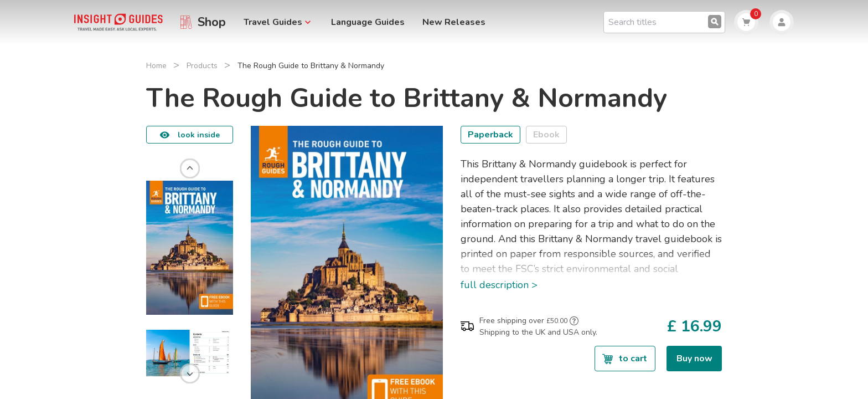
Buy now (694, 359)
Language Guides (368, 22)
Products (202, 66)
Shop (212, 22)
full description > (499, 285)
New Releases (454, 22)
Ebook (546, 135)
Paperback (490, 135)
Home (156, 66)
